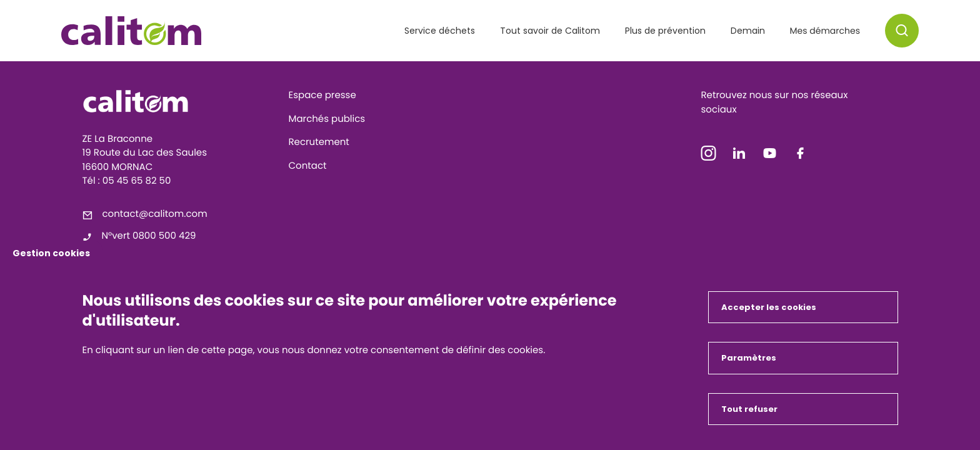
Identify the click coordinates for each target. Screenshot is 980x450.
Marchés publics (327, 119)
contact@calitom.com (155, 214)
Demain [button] (748, 31)
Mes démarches (825, 31)
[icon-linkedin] (739, 156)
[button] (902, 31)
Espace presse (322, 95)
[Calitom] (181, 101)
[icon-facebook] (801, 156)
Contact (308, 166)
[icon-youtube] (770, 156)
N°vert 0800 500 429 (149, 236)
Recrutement (319, 142)
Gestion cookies (51, 253)
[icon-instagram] (709, 156)
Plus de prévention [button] (665, 31)
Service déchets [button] (440, 31)
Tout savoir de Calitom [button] (550, 31)
